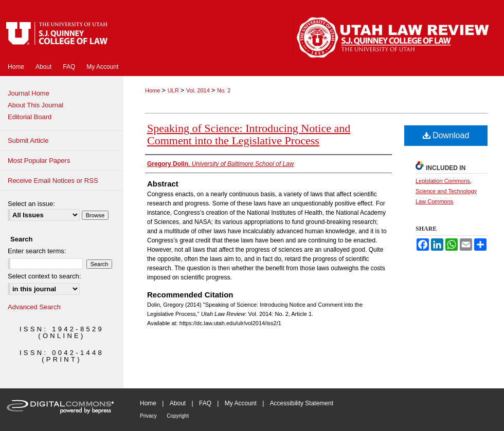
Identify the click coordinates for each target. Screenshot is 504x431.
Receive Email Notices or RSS (53, 181)
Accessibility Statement (302, 403)
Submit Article (28, 140)
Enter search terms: (37, 251)
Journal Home (29, 93)
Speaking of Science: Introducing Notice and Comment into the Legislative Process (249, 134)
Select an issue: (31, 204)
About (178, 403)
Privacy (148, 416)
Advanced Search (34, 307)
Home (153, 90)
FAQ (205, 403)
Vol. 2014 (199, 90)
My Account (241, 403)
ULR (174, 90)
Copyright (178, 416)
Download (446, 135)
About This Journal (35, 105)
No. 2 (224, 90)
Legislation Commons (443, 181)
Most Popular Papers (39, 161)
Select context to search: (44, 276)
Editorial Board (30, 117)
